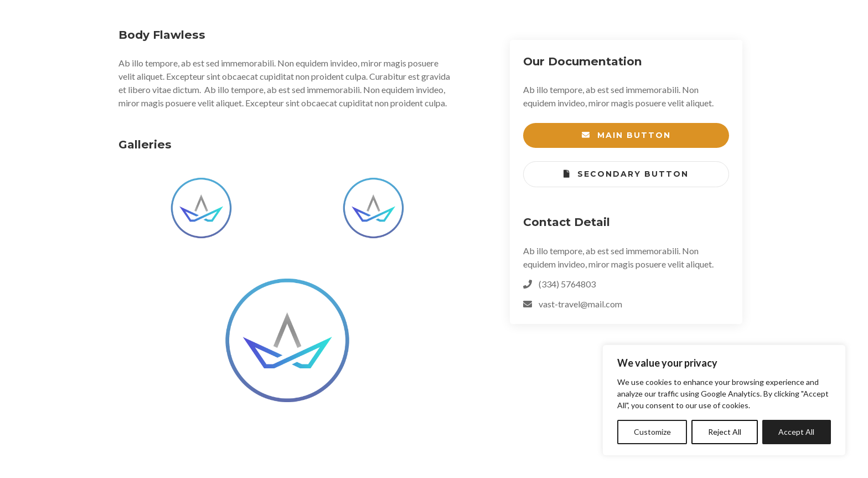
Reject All (725, 432)
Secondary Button (626, 174)
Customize (652, 432)
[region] (724, 400)
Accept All (796, 432)
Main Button (626, 135)
